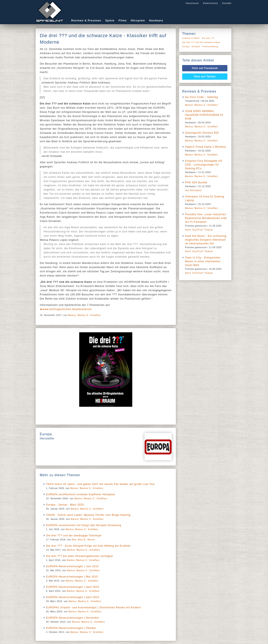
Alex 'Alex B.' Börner (84, 540)
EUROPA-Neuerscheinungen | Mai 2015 (72, 577)
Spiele (110, 20)
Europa (186, 47)
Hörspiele (138, 20)
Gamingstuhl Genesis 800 (202, 133)
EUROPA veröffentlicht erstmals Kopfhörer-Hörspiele (81, 494)
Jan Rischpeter (194, 190)
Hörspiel (196, 47)
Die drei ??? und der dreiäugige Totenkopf (74, 536)
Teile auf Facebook (205, 68)
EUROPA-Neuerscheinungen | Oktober (71, 628)
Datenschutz (210, 3)
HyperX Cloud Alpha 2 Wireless (206, 147)
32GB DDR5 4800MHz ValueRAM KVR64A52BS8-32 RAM (204, 115)
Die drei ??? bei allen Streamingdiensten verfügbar (80, 556)
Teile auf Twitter (205, 77)
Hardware (156, 20)
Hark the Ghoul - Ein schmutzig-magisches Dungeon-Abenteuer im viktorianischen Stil (206, 240)
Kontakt (227, 3)
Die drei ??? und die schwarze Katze (201, 42)
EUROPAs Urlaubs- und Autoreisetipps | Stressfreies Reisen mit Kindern (93, 607)
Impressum (192, 3)
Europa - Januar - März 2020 (65, 505)
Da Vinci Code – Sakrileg (202, 97)
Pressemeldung (210, 47)
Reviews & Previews (86, 20)
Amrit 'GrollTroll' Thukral (199, 230)
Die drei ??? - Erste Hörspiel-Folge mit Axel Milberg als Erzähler (88, 546)
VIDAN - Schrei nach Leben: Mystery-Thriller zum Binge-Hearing (88, 515)
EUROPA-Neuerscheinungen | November (73, 618)
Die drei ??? (208, 38)
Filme (123, 20)
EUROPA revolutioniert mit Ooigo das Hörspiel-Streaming (84, 525)
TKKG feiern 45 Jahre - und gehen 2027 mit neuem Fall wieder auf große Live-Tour (101, 484)
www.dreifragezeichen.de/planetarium (67, 309)
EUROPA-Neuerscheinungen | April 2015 (73, 587)
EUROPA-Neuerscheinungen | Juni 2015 (72, 566)
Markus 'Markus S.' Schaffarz (84, 315)
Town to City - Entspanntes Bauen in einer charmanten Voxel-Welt (203, 261)
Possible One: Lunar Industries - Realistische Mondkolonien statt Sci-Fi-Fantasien (206, 218)
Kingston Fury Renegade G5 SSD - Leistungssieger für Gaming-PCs (204, 165)
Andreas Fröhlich (191, 38)
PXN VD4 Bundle (196, 183)
